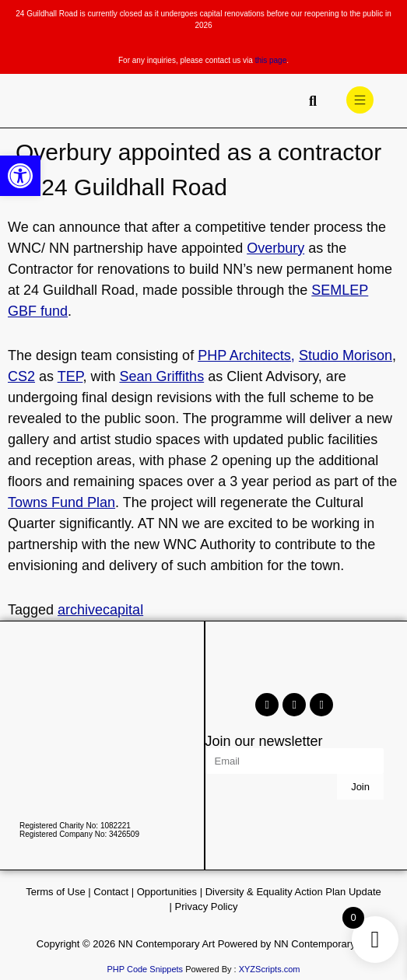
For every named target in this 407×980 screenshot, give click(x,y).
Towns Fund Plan (61, 502)
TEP (70, 376)
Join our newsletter (264, 741)
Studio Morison (346, 355)
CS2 (21, 376)
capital (123, 610)
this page (271, 60)
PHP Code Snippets (145, 969)
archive (80, 610)
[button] (20, 176)
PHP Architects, (246, 355)
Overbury (275, 248)
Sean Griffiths (161, 376)
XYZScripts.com (270, 969)
